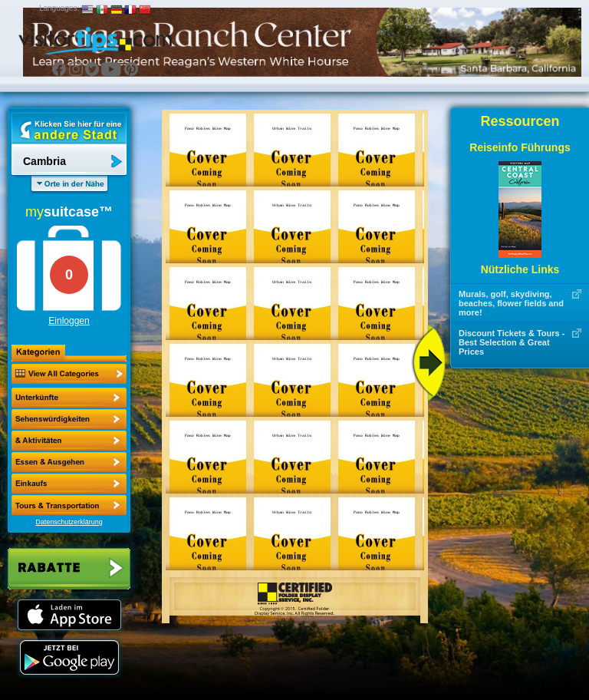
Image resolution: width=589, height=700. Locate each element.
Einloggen (69, 321)
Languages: (59, 8)
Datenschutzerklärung (69, 522)
